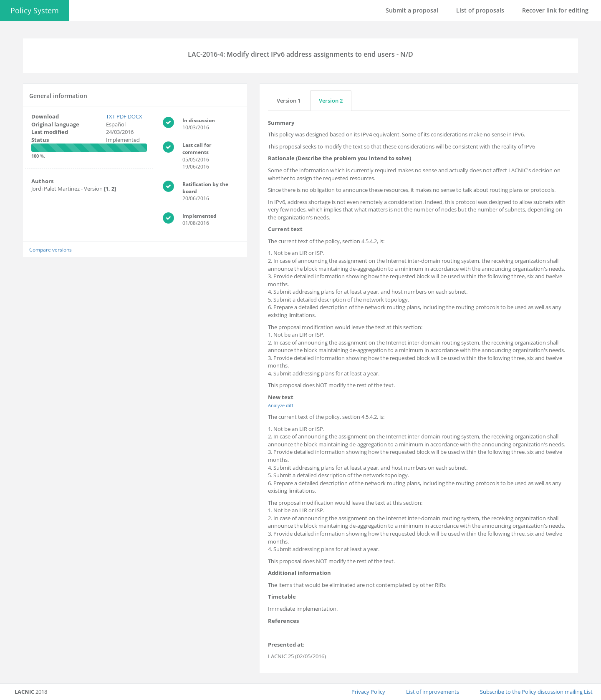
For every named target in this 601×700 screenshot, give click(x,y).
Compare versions (51, 249)
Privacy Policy (368, 692)
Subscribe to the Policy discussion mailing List (536, 692)
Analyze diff (280, 405)
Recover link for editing (555, 10)
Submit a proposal (412, 10)
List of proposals (480, 10)
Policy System (35, 10)
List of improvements (433, 692)
